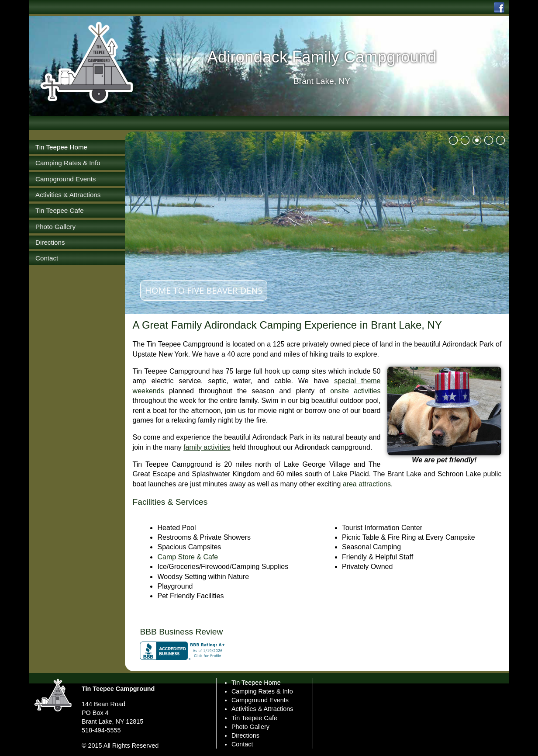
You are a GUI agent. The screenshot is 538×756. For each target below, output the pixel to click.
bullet (453, 140)
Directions (245, 735)
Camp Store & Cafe (188, 557)
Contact (242, 744)
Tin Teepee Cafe (254, 718)
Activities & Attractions (262, 709)
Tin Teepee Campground (118, 689)
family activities (207, 447)
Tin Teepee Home (256, 683)
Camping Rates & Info (262, 691)
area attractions (367, 484)
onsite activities (355, 391)
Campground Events (260, 700)
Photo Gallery (250, 727)
